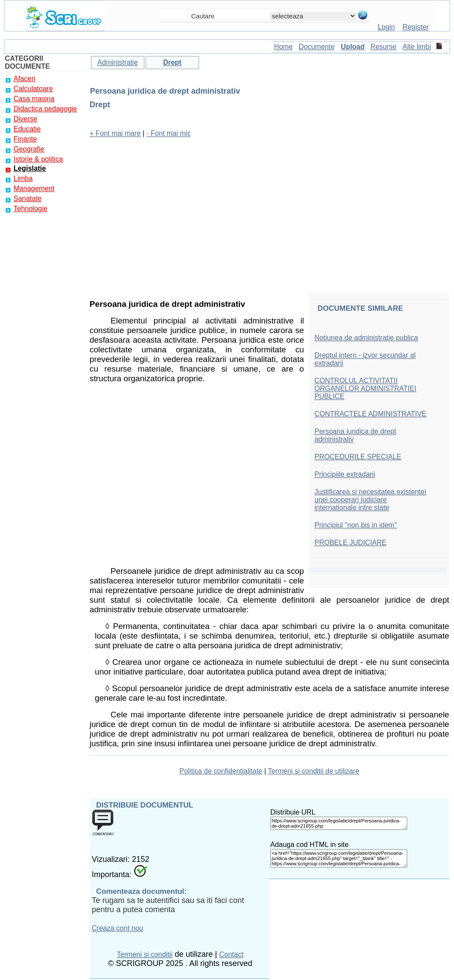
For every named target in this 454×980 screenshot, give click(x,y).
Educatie (27, 129)
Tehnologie (30, 209)
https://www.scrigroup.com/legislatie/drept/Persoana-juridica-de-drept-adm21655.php (339, 823)
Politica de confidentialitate (221, 771)
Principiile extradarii (345, 474)
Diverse (25, 119)
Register (416, 27)
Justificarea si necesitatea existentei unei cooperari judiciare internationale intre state (370, 500)
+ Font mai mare (115, 133)
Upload (353, 47)
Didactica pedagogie (45, 109)
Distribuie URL (293, 812)
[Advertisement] (269, 207)
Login (386, 27)
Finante (25, 139)
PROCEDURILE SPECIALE (358, 457)
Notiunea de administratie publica (366, 338)
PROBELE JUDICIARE (350, 543)
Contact (231, 954)
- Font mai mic (169, 133)
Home (283, 47)
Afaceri (24, 79)
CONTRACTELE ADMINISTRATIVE (370, 414)
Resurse (384, 47)
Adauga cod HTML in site (309, 845)
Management (34, 188)
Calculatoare (33, 89)
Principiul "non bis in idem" (356, 525)
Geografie (29, 149)
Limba (23, 178)
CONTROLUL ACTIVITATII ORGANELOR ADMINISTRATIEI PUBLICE (365, 388)
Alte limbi (417, 47)
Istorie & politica (38, 159)
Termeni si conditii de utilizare (314, 771)
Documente (317, 47)
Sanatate (28, 198)
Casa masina (34, 99)
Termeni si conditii (145, 954)
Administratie (118, 62)
